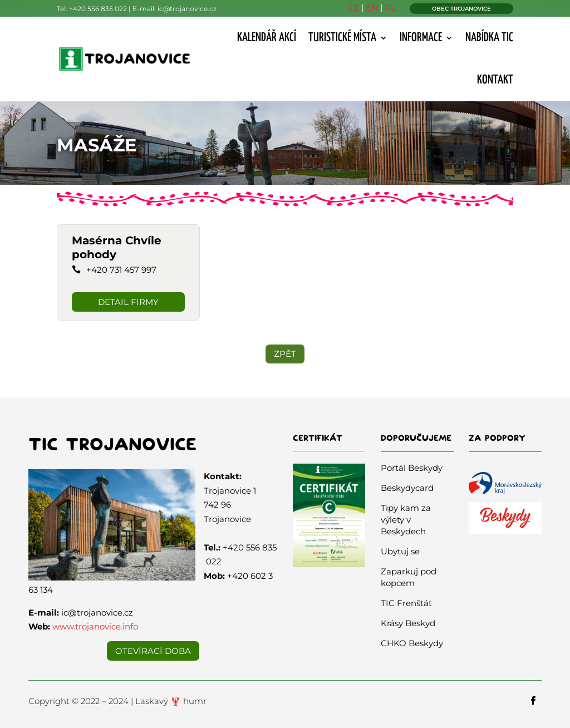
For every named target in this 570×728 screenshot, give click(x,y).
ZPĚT (285, 354)
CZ (353, 8)
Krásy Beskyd (408, 623)
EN (372, 8)
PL (390, 8)
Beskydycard (407, 488)
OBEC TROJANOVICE (461, 9)
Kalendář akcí (267, 38)
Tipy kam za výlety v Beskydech (406, 520)
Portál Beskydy (412, 468)
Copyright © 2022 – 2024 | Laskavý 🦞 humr (117, 701)
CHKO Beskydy (412, 643)
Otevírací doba (153, 651)
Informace (421, 38)
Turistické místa (342, 38)
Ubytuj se (400, 551)
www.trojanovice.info (95, 626)
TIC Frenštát (406, 603)
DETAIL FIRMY (128, 302)
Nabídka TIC (489, 38)
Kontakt (495, 80)
